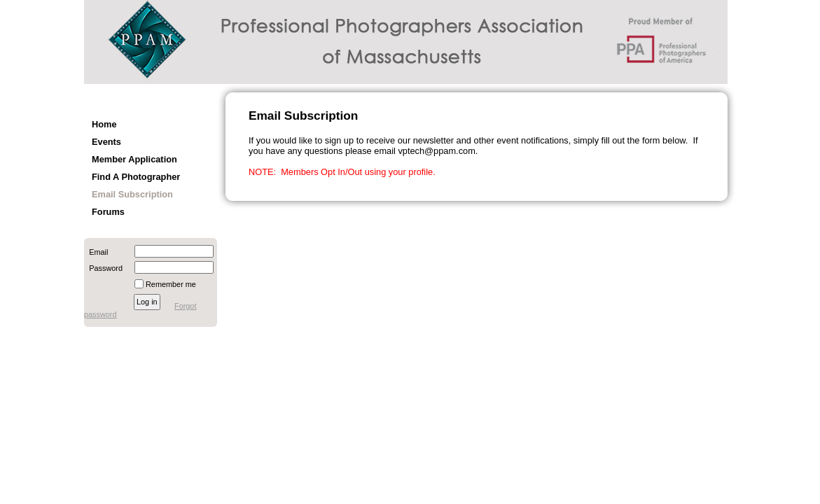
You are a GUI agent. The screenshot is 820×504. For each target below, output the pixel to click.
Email (96, 252)
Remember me (171, 284)
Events (106, 142)
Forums (108, 212)
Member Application (134, 159)
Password (103, 268)
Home (104, 124)
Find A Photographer (136, 177)
